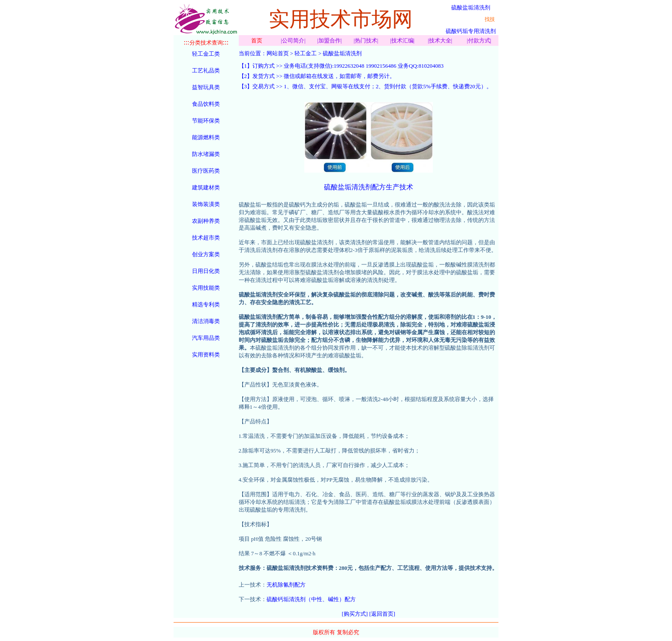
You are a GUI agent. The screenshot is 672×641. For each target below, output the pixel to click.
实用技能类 (206, 288)
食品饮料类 (206, 104)
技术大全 (440, 40)
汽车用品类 (206, 338)
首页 (257, 40)
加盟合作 (330, 40)
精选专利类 (206, 304)
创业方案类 (206, 254)
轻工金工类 (206, 54)
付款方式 (479, 40)
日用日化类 (206, 271)
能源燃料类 (206, 137)
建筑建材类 (206, 187)
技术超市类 (206, 238)
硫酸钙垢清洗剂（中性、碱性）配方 (311, 599)
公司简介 (293, 40)
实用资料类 (206, 355)
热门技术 (366, 40)
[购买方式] (355, 614)
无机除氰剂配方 (286, 585)
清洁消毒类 (206, 321)
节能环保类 (206, 121)
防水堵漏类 (206, 154)
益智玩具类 (206, 87)
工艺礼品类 (206, 70)
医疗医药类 (206, 171)
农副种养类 (206, 221)
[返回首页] (382, 614)
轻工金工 (306, 53)
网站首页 (278, 53)
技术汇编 (402, 40)
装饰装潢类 (206, 204)
